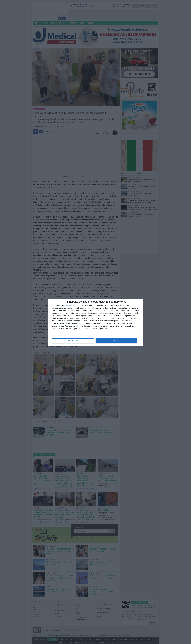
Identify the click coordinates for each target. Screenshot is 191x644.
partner (69, 305)
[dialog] (96, 322)
